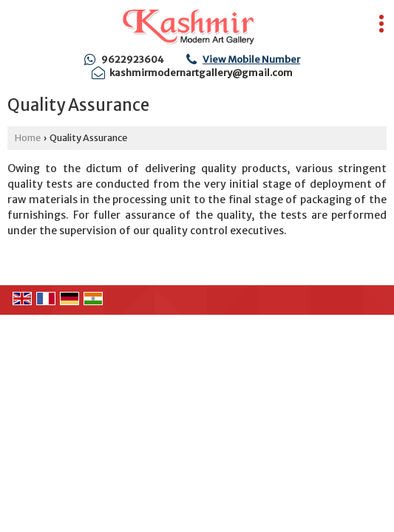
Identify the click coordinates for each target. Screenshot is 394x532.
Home (28, 138)
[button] (251, 59)
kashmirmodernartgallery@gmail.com (201, 73)
